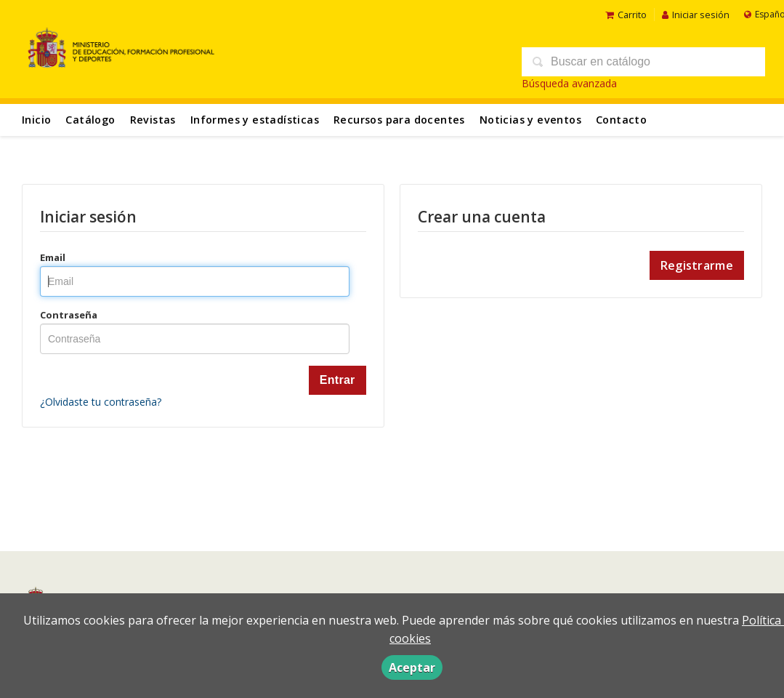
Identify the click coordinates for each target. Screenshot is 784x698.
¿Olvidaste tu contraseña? (101, 402)
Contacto (621, 120)
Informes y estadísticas (255, 120)
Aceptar (412, 667)
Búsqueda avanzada (569, 83)
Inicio (36, 120)
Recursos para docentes (399, 120)
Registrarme (697, 265)
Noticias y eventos (530, 120)
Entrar (338, 380)
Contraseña (69, 315)
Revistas (153, 120)
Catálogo (90, 120)
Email (53, 257)
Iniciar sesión (696, 15)
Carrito (626, 15)
